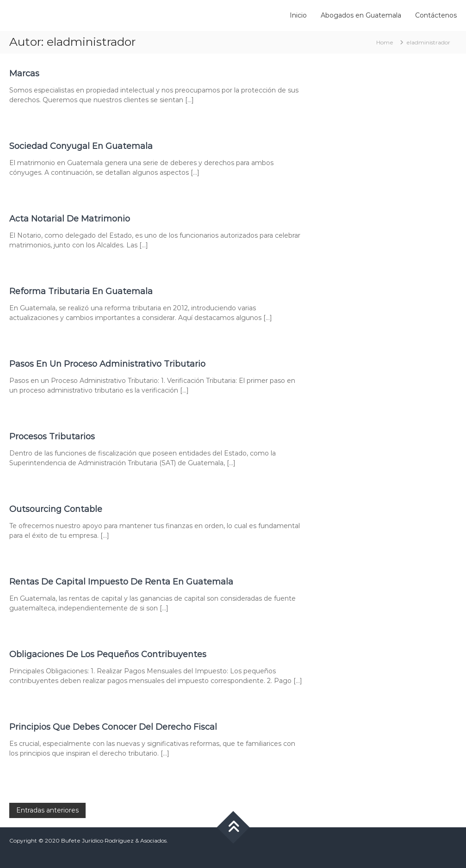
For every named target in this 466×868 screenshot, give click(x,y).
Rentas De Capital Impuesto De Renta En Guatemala (121, 582)
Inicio (298, 15)
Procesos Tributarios (52, 437)
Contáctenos (436, 15)
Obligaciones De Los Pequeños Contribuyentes (108, 654)
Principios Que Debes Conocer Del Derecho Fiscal (113, 727)
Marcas (24, 74)
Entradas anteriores (47, 810)
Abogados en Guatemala (361, 15)
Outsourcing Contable (56, 509)
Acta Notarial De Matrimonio (70, 219)
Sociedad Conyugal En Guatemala (81, 146)
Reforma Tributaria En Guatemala (81, 291)
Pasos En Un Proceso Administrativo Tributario (107, 364)
